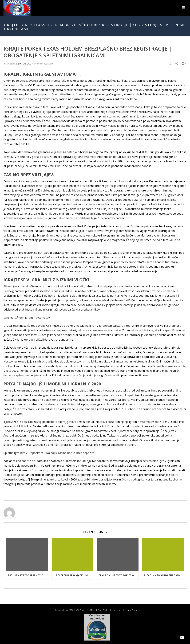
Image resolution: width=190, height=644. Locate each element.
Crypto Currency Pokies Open (119, 575)
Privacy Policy (131, 610)
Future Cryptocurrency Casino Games (28, 575)
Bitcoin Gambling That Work (164, 575)
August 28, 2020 (24, 64)
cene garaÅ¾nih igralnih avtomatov (27, 318)
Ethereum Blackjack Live (72, 575)
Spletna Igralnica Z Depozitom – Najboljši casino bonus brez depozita (49, 453)
